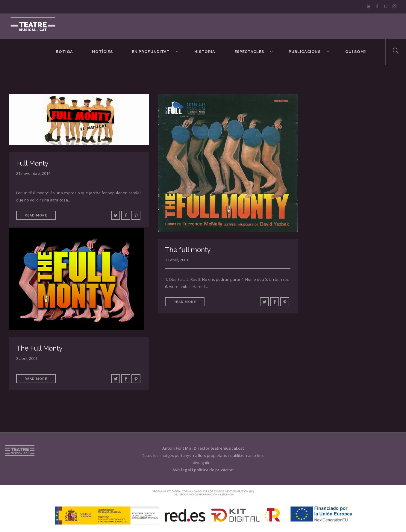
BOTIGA (64, 52)
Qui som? (356, 52)
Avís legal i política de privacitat (203, 470)
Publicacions (305, 52)
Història (205, 52)
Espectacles (249, 52)
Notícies (102, 52)
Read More (36, 215)
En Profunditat (151, 52)
